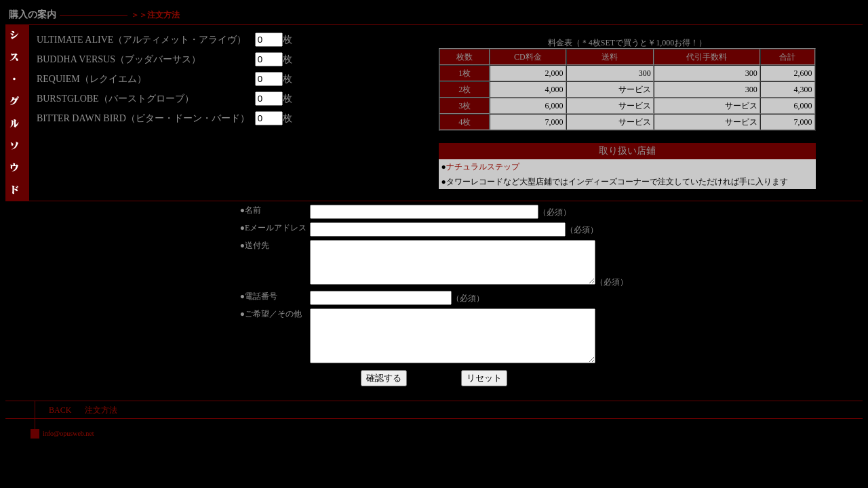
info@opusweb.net (68, 452)
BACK (60, 428)
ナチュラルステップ (483, 167)
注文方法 (101, 428)
